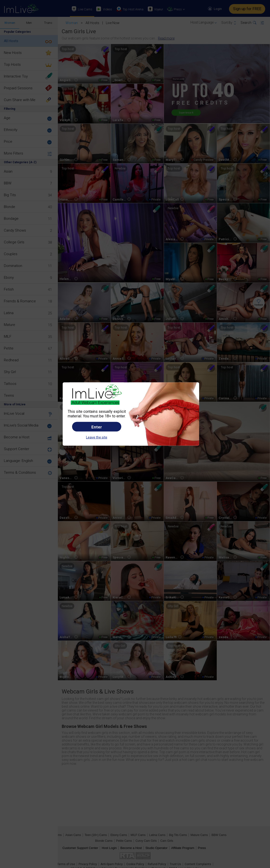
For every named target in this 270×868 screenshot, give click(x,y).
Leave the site (97, 437)
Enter (97, 427)
